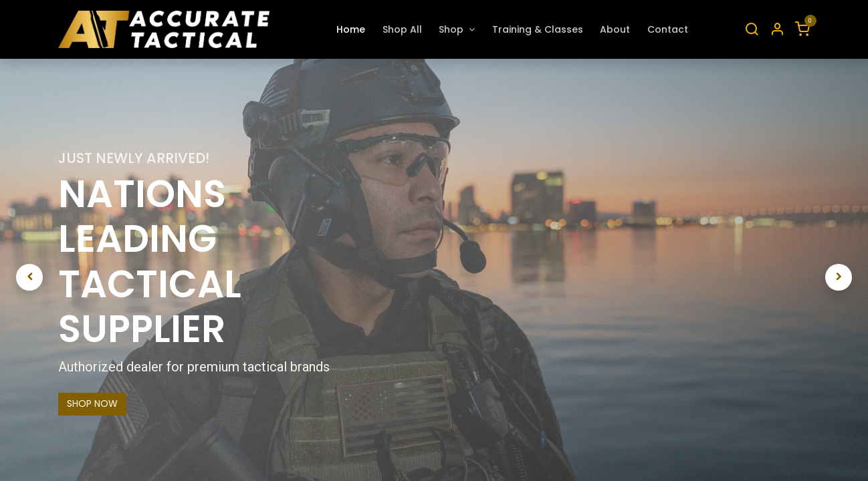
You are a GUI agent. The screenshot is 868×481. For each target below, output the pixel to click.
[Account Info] (777, 30)
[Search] (752, 30)
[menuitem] (351, 30)
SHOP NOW (92, 404)
